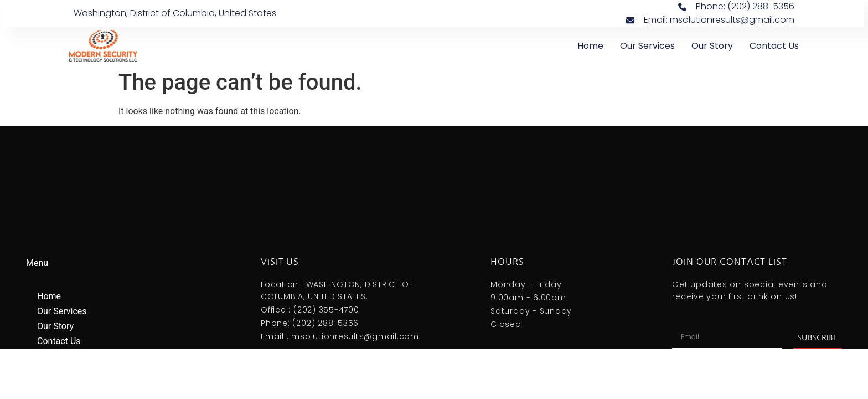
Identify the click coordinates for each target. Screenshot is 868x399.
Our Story (712, 46)
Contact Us (774, 46)
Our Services (647, 46)
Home (590, 46)
